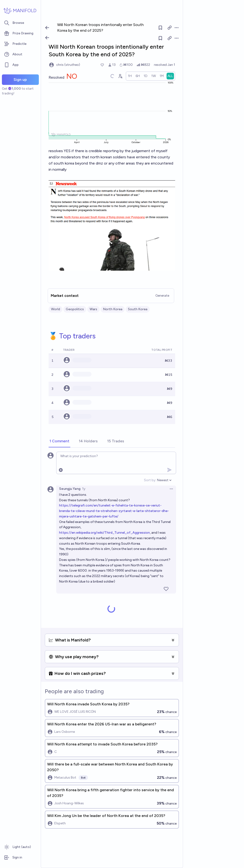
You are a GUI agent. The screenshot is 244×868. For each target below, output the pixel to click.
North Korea (113, 309)
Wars (93, 309)
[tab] (59, 441)
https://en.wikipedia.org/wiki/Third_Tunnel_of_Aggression (104, 533)
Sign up (20, 80)
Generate (162, 296)
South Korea (138, 309)
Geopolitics (75, 309)
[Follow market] (160, 38)
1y (84, 489)
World (56, 309)
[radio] (130, 76)
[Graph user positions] (120, 76)
